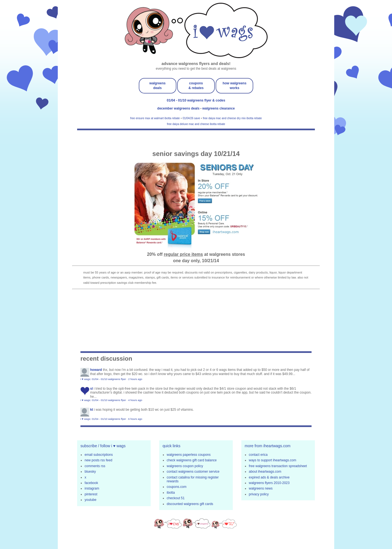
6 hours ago (135, 419)
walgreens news (261, 488)
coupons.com (177, 487)
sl (92, 389)
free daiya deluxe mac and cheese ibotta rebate (196, 124)
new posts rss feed (98, 460)
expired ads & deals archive (269, 477)
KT (92, 410)
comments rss (95, 466)
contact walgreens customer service (193, 472)
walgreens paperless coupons (189, 455)
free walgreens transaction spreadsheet (278, 466)
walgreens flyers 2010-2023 (269, 483)
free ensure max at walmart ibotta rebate (155, 118)
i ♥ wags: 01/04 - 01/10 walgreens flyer (103, 379)
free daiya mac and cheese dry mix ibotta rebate (232, 118)
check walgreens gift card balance (192, 460)
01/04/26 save (191, 118)
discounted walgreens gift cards (190, 504)
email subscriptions (99, 455)
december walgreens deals (179, 108)
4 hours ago (135, 400)
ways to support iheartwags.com (272, 460)
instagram (92, 488)
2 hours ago (135, 379)
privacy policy (259, 494)
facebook (91, 483)
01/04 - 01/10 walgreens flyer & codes (196, 100)
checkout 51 (176, 498)
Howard (96, 370)
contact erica (258, 455)
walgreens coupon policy (185, 466)
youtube (91, 500)
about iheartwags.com (265, 472)
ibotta (171, 493)
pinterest (91, 494)
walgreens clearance (219, 108)
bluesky (90, 472)
